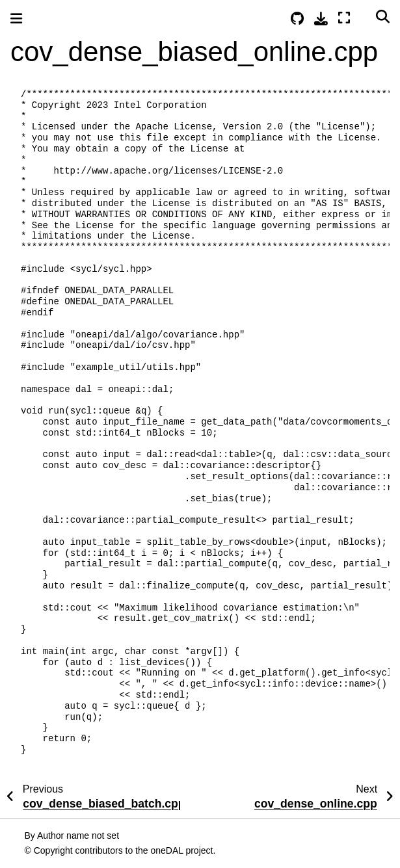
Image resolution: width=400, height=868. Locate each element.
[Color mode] (363, 16)
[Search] (383, 16)
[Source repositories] (297, 19)
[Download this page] (321, 19)
